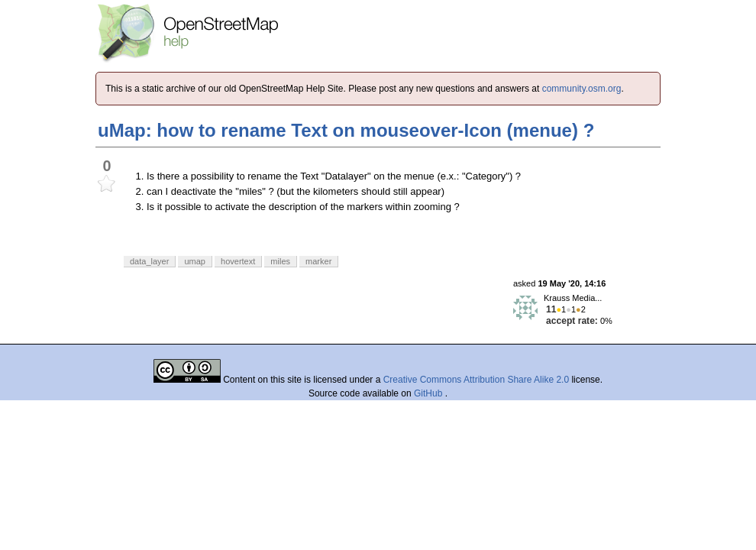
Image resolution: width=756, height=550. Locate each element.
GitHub (430, 393)
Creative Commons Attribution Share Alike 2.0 (476, 380)
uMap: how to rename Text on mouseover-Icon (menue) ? (346, 130)
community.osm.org (582, 89)
